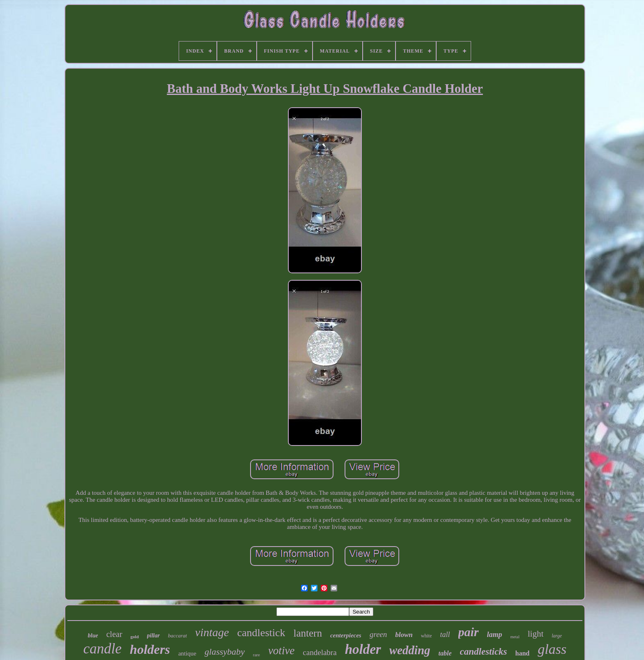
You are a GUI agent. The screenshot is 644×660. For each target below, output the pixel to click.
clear (114, 634)
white (427, 636)
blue (93, 636)
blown (404, 635)
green (378, 634)
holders (150, 649)
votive (281, 651)
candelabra (320, 652)
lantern (307, 633)
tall (445, 635)
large (557, 636)
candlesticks (484, 652)
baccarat (177, 636)
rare (256, 655)
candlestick (261, 633)
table (445, 653)
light (536, 634)
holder (363, 649)
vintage (212, 632)
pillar (153, 636)
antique (187, 653)
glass (552, 649)
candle (102, 649)
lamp (495, 635)
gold (135, 637)
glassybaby (225, 652)
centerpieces (346, 635)
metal (515, 637)
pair (469, 632)
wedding (410, 650)
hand (523, 653)
